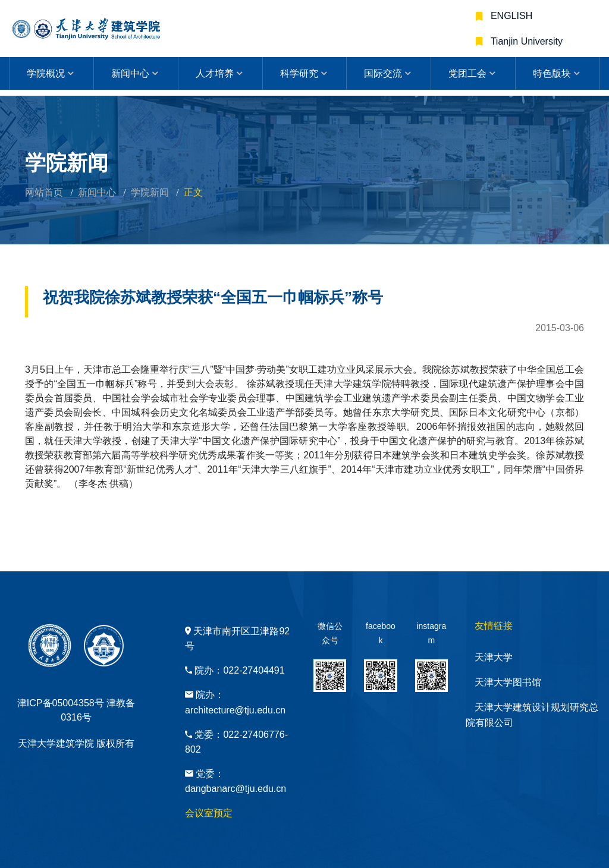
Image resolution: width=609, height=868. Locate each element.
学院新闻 (150, 192)
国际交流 (383, 73)
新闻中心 (130, 73)
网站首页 (44, 192)
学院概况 (46, 73)
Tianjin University (525, 41)
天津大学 (494, 657)
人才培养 (215, 73)
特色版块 (552, 73)
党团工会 (467, 73)
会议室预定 (209, 813)
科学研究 (299, 73)
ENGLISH (511, 16)
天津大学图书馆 (508, 682)
